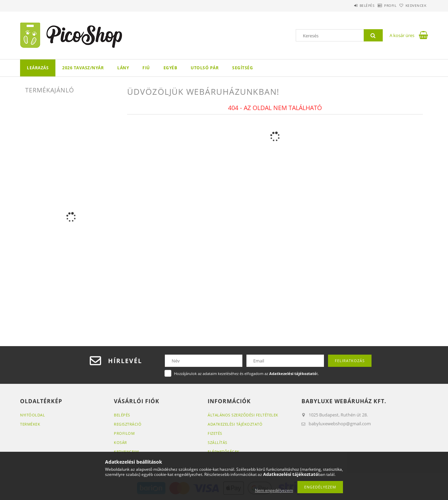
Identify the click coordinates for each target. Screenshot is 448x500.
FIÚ (146, 68)
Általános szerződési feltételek (243, 415)
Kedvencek (413, 5)
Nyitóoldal (32, 415)
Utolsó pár (205, 68)
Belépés (349, 5)
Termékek (30, 424)
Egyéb (170, 68)
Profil (380, 5)
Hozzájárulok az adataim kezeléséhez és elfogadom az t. (246, 373)
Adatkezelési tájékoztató (235, 424)
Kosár (120, 442)
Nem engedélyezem (274, 490)
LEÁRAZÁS (38, 68)
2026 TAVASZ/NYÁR (83, 68)
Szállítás (218, 442)
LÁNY (123, 68)
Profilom (124, 433)
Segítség (243, 68)
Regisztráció (128, 424)
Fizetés (215, 433)
